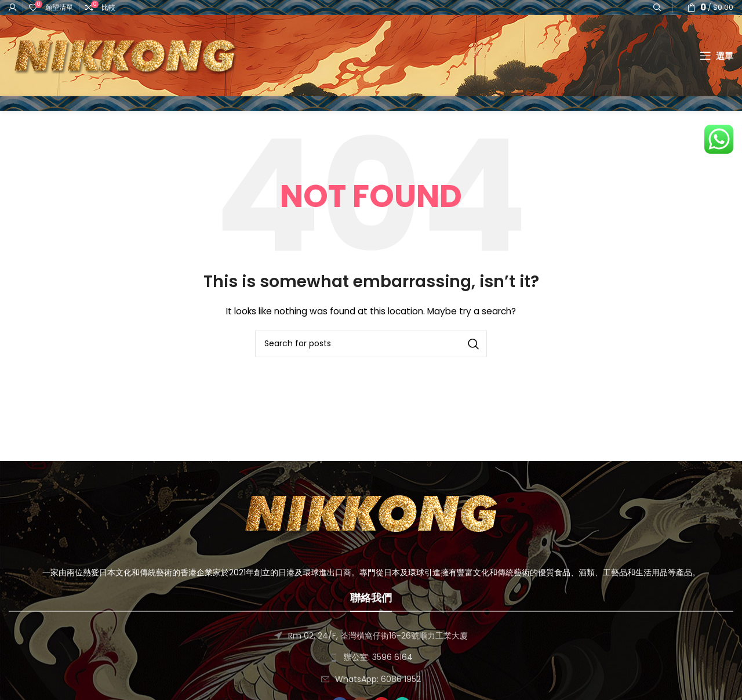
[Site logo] (125, 55)
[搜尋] (371, 344)
